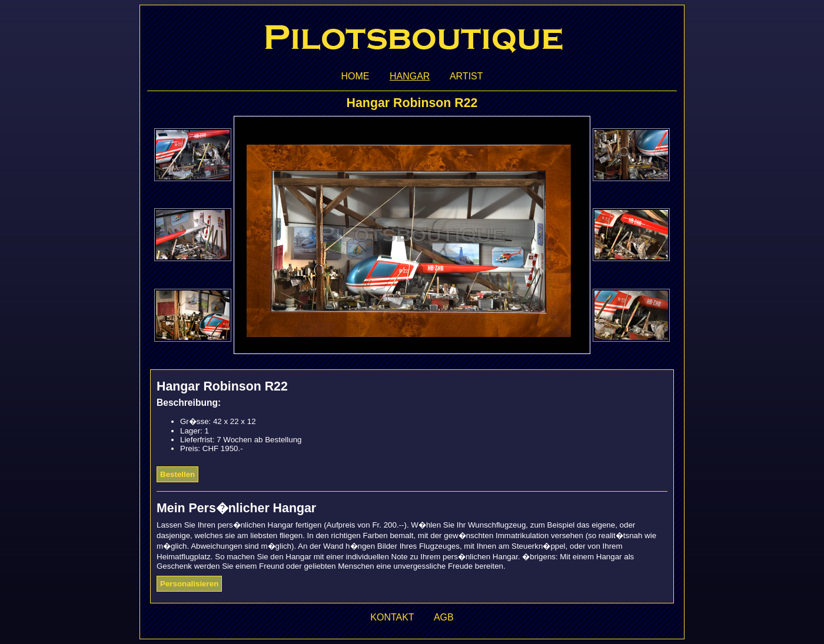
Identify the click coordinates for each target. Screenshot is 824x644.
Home (355, 76)
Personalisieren (189, 584)
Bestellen (177, 474)
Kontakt (392, 617)
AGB (444, 617)
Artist (466, 76)
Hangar (410, 76)
